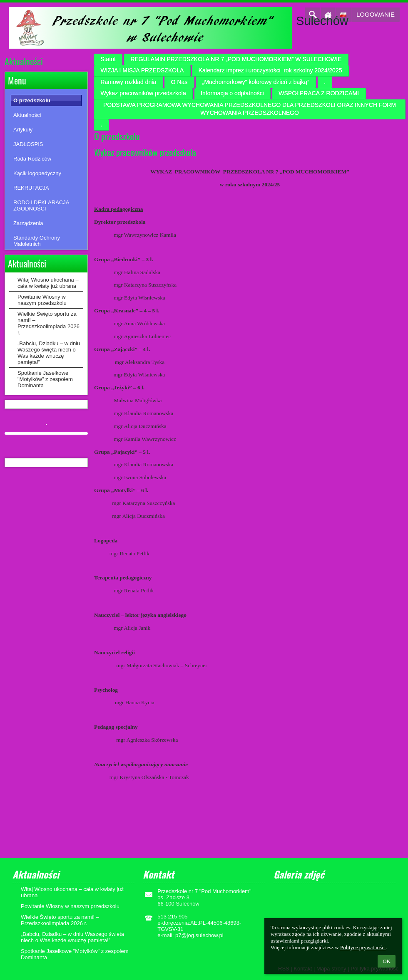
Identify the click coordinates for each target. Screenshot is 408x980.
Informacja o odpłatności (232, 93)
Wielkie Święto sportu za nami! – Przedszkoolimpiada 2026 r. (49, 323)
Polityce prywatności (363, 947)
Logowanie (376, 14)
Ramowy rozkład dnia (128, 82)
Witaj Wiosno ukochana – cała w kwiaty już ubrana (48, 283)
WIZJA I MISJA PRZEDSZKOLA (142, 70)
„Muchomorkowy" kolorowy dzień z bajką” (256, 82)
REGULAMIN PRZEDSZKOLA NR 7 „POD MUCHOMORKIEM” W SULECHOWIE (236, 59)
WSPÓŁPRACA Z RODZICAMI (319, 93)
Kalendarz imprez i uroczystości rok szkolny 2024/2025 (270, 70)
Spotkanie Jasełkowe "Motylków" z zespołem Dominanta (45, 379)
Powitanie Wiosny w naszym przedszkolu (42, 300)
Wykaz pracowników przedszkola (143, 93)
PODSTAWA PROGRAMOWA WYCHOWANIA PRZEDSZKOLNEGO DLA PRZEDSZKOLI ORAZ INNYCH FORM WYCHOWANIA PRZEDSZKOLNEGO (250, 109)
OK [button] (387, 961)
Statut (108, 59)
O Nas (179, 82)
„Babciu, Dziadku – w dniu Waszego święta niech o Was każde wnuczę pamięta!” (49, 353)
